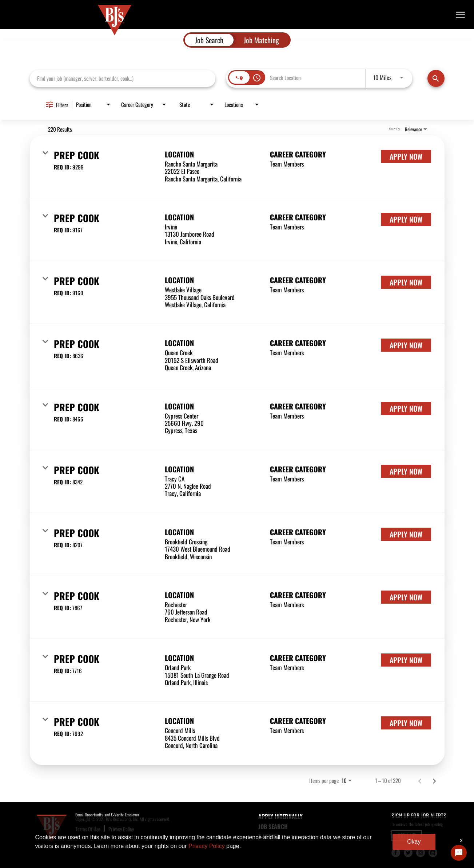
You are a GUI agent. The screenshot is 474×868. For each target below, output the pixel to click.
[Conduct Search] (436, 78)
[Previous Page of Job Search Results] (420, 781)
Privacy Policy (121, 829)
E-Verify (269, 837)
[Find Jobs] (436, 78)
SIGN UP (407, 836)
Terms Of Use (88, 829)
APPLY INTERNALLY (280, 816)
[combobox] (123, 78)
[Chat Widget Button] (459, 853)
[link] (237, 167)
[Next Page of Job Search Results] (434, 781)
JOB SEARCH (273, 827)
